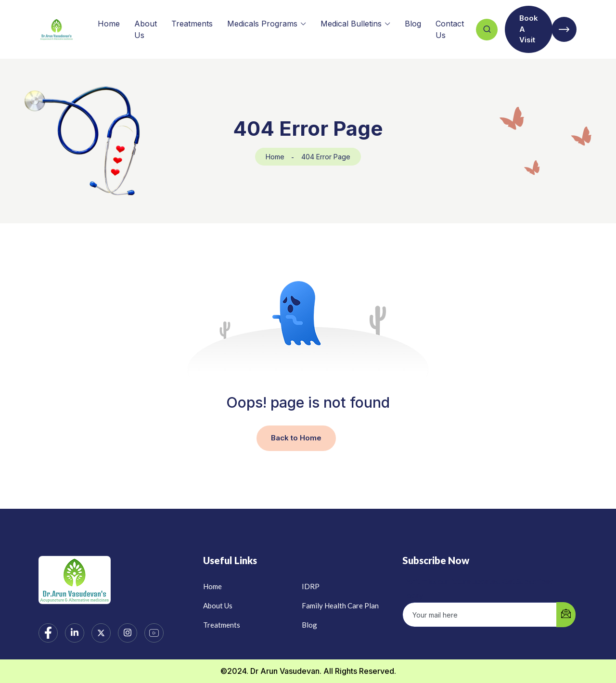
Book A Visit (529, 29)
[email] (480, 615)
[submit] (566, 615)
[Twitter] (101, 633)
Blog (413, 24)
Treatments (192, 24)
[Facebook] (48, 633)
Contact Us (450, 29)
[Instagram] (128, 633)
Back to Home (296, 438)
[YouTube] (154, 633)
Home (109, 24)
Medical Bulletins (351, 24)
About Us (146, 29)
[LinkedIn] (75, 633)
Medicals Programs (262, 24)
